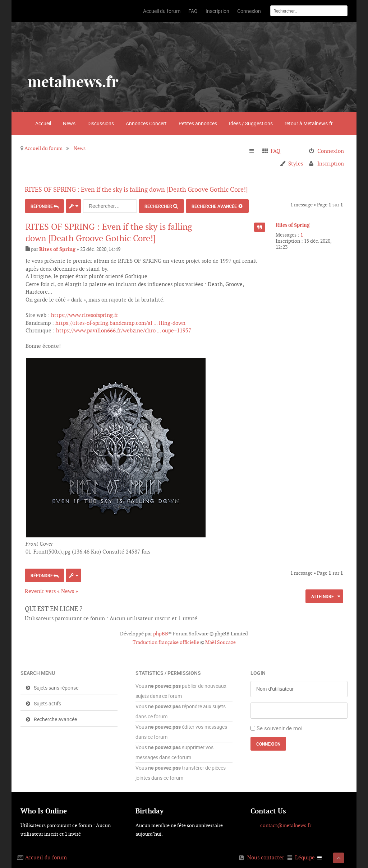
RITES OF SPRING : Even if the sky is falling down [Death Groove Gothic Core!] (146, 189)
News (69, 123)
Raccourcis (255, 151)
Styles (296, 164)
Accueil (43, 123)
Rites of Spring (293, 225)
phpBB (161, 633)
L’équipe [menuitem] (305, 856)
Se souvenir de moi (280, 727)
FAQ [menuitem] (275, 151)
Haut (341, 559)
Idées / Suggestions (251, 123)
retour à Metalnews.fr (309, 123)
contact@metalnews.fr (286, 824)
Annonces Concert (146, 123)
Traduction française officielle (166, 641)
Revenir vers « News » (51, 590)
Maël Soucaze (220, 641)
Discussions (101, 123)
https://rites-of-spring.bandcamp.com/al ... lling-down (120, 322)
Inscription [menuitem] (331, 164)
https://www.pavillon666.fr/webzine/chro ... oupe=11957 (124, 329)
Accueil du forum (43, 148)
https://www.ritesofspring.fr (85, 314)
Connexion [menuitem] (331, 151)
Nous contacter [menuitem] (266, 856)
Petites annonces (198, 123)
